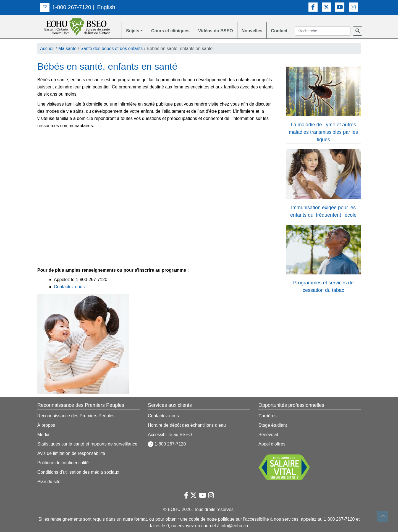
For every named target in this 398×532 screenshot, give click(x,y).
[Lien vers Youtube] (340, 7)
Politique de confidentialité (63, 463)
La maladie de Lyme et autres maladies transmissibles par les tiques (323, 132)
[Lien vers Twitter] (327, 7)
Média (43, 435)
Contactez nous (69, 287)
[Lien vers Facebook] (313, 7)
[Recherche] (358, 31)
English (106, 7)
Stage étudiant (273, 425)
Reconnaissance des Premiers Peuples (76, 416)
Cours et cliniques (170, 31)
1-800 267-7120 (66, 7)
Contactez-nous (163, 416)
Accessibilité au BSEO (170, 435)
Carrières (268, 416)
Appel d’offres (272, 444)
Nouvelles (252, 31)
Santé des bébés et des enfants (112, 49)
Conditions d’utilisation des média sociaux (78, 472)
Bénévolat (268, 435)
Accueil (47, 49)
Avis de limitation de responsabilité (71, 453)
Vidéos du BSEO (216, 31)
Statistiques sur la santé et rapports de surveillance (87, 444)
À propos (46, 425)
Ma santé (67, 49)
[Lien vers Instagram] (353, 7)
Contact (279, 31)
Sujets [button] (133, 31)
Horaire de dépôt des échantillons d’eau (187, 425)
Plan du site (49, 482)
